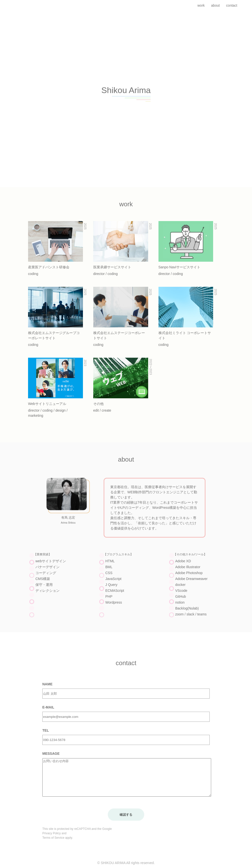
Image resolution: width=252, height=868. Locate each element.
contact (232, 5)
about (215, 5)
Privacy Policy (52, 841)
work (201, 5)
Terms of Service (53, 846)
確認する (126, 822)
